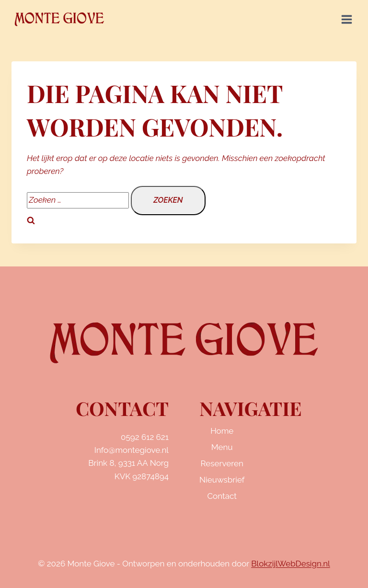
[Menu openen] (346, 19)
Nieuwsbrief (222, 480)
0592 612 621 (145, 437)
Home (222, 431)
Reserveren (222, 463)
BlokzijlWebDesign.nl (290, 564)
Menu (222, 447)
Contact (222, 496)
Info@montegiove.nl (132, 450)
